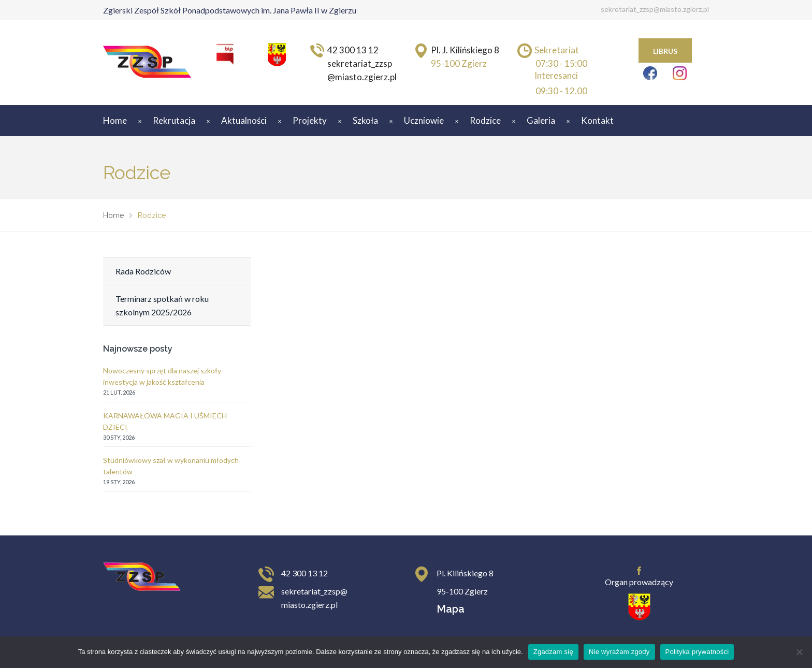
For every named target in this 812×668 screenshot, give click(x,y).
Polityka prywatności (697, 652)
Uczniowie (424, 120)
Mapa (451, 609)
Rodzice (485, 120)
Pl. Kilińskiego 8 (465, 573)
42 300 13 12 (304, 573)
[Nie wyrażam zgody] (799, 652)
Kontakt (597, 120)
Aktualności (244, 120)
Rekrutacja (174, 120)
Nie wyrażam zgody (619, 652)
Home (115, 120)
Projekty (310, 120)
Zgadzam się (553, 652)
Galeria (541, 120)
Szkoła (365, 120)
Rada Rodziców (143, 271)
